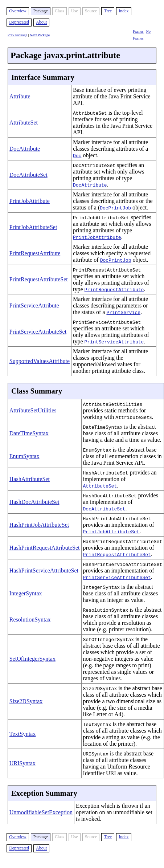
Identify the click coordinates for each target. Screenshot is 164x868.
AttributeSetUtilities (33, 410)
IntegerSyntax (26, 593)
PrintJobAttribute (30, 201)
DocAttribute (25, 149)
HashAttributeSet (30, 479)
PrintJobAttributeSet (33, 227)
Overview (18, 11)
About (41, 23)
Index (124, 11)
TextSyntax (23, 734)
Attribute (20, 96)
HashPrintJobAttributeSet (39, 525)
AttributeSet (24, 123)
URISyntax (22, 763)
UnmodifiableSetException (41, 812)
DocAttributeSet (28, 175)
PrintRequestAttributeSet (39, 279)
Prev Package (17, 35)
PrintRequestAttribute (35, 253)
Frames (138, 31)
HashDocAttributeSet (34, 502)
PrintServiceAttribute (34, 305)
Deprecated (19, 23)
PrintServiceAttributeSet (38, 332)
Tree (108, 11)
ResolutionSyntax (30, 620)
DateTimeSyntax (29, 433)
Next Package (40, 35)
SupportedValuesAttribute (40, 361)
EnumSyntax (24, 456)
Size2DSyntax (26, 701)
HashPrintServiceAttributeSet (44, 570)
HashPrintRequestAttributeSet (45, 548)
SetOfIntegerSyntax (32, 659)
